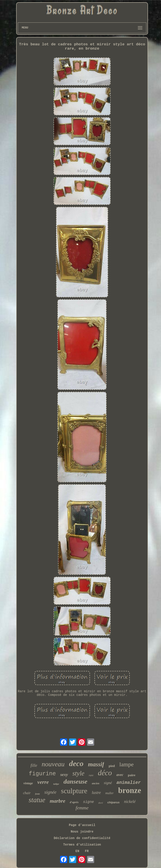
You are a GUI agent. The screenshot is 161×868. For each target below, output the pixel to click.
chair (27, 793)
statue (37, 800)
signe (88, 802)
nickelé (130, 802)
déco (105, 773)
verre (43, 782)
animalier (129, 783)
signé (108, 783)
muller (110, 793)
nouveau (53, 764)
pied (112, 766)
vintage (28, 783)
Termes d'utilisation (82, 845)
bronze (130, 790)
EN (77, 851)
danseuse (76, 781)
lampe (127, 764)
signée (50, 792)
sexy (64, 775)
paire (132, 775)
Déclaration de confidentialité (82, 838)
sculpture (74, 791)
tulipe (56, 784)
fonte (37, 794)
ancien (95, 783)
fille (34, 765)
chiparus (114, 802)
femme (82, 808)
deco (76, 764)
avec (120, 775)
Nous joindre (82, 832)
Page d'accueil (82, 825)
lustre (96, 793)
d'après (74, 802)
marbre (57, 801)
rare (91, 775)
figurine (42, 774)
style (78, 773)
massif (96, 764)
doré (101, 803)
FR (87, 851)
